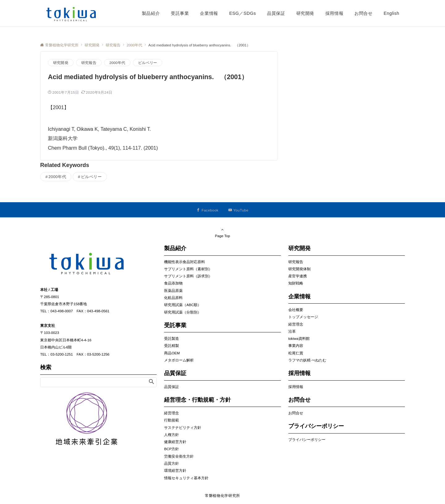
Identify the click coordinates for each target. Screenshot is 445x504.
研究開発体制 (299, 269)
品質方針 (172, 463)
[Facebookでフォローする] (208, 210)
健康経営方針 (175, 442)
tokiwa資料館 (299, 338)
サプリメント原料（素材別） (188, 269)
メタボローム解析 (179, 360)
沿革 (292, 331)
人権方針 (172, 435)
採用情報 (296, 387)
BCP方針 (172, 449)
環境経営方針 (175, 470)
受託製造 (172, 338)
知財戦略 (296, 283)
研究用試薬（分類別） (183, 312)
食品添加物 (173, 283)
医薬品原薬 (173, 290)
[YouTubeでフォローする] (238, 210)
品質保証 (172, 387)
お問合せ (296, 413)
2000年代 (117, 63)
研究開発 (61, 63)
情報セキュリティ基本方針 (186, 478)
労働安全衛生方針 (179, 456)
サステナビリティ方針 (183, 427)
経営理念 (172, 413)
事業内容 (296, 346)
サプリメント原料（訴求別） (188, 276)
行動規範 (172, 420)
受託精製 (172, 346)
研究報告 (89, 63)
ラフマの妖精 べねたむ (307, 360)
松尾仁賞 (296, 353)
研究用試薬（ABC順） (183, 305)
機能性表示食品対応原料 (184, 262)
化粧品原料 (173, 298)
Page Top (222, 233)
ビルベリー (148, 63)
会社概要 (296, 310)
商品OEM (172, 353)
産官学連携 (298, 276)
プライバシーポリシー (307, 440)
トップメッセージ (303, 317)
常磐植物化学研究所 (222, 495)
